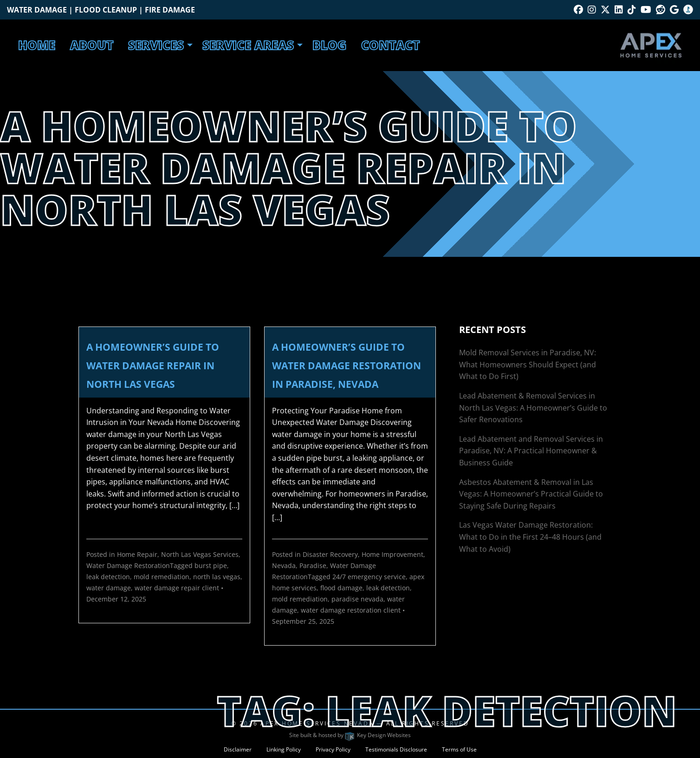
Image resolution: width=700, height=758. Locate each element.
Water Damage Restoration (128, 565)
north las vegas (217, 577)
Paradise (313, 565)
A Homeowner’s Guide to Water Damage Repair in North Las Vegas (153, 366)
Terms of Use (459, 749)
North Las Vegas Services (200, 554)
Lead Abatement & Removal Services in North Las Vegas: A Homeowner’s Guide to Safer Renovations (533, 408)
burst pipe (211, 565)
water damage (109, 588)
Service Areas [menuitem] (248, 45)
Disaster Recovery (330, 554)
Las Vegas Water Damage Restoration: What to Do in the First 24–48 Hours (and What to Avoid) (530, 537)
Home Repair (137, 554)
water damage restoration (341, 610)
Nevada (284, 565)
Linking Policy (284, 749)
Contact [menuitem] (390, 45)
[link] (164, 458)
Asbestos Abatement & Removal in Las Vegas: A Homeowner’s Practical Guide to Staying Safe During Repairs (531, 494)
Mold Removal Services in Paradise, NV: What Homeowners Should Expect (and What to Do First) (528, 364)
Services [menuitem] (156, 45)
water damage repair (167, 588)
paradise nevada (357, 599)
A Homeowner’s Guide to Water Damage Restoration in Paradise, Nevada (347, 366)
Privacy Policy (333, 749)
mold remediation (162, 577)
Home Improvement (392, 554)
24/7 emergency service (369, 577)
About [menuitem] (92, 45)
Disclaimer (238, 749)
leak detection (108, 577)
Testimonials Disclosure (396, 749)
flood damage (341, 588)
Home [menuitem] (37, 45)
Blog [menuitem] (329, 45)
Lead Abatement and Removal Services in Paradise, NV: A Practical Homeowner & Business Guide (531, 451)
